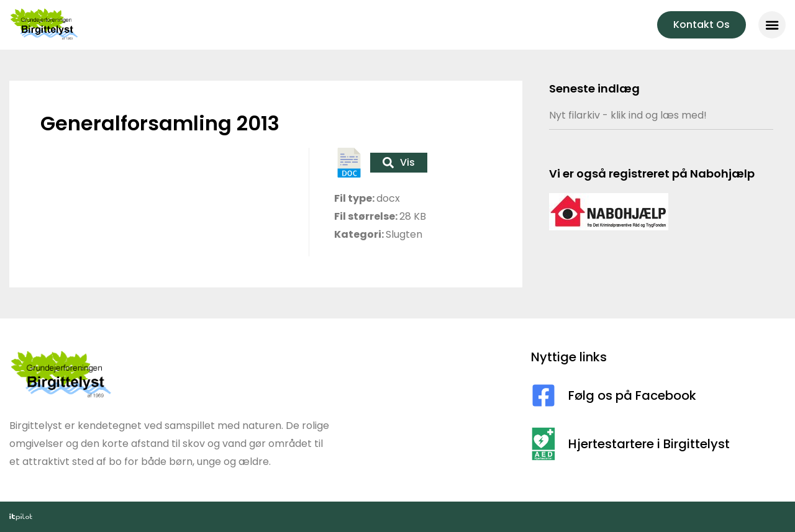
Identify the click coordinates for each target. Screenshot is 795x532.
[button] (772, 25)
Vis (399, 162)
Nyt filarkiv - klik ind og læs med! (628, 115)
